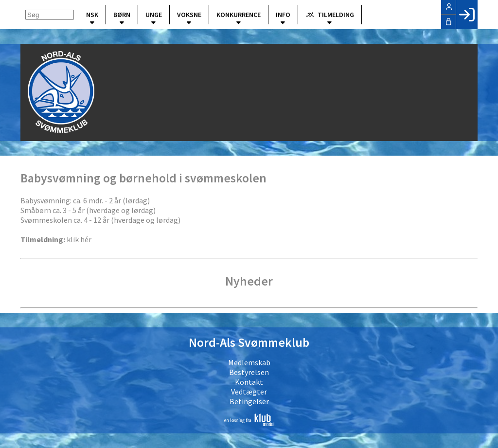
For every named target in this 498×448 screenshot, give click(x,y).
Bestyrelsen (249, 372)
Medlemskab (249, 362)
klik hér (79, 239)
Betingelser (249, 401)
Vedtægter (249, 392)
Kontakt (249, 382)
